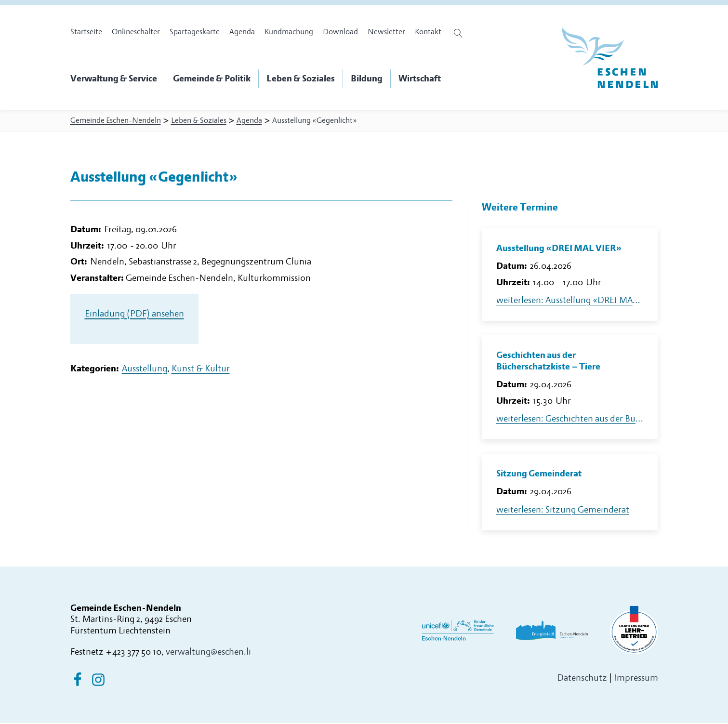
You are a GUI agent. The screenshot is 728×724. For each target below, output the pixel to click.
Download (340, 32)
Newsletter (386, 32)
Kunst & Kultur (201, 372)
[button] (118, 79)
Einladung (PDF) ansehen (134, 317)
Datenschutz (582, 679)
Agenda (242, 32)
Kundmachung (289, 32)
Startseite (86, 32)
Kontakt (428, 32)
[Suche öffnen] (459, 33)
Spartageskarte (195, 32)
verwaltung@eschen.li (208, 653)
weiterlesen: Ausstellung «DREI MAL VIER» (570, 301)
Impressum (636, 679)
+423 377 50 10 (133, 653)
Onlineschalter (136, 32)
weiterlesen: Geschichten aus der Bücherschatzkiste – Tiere (570, 420)
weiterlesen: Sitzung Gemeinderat (563, 511)
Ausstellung (145, 372)
